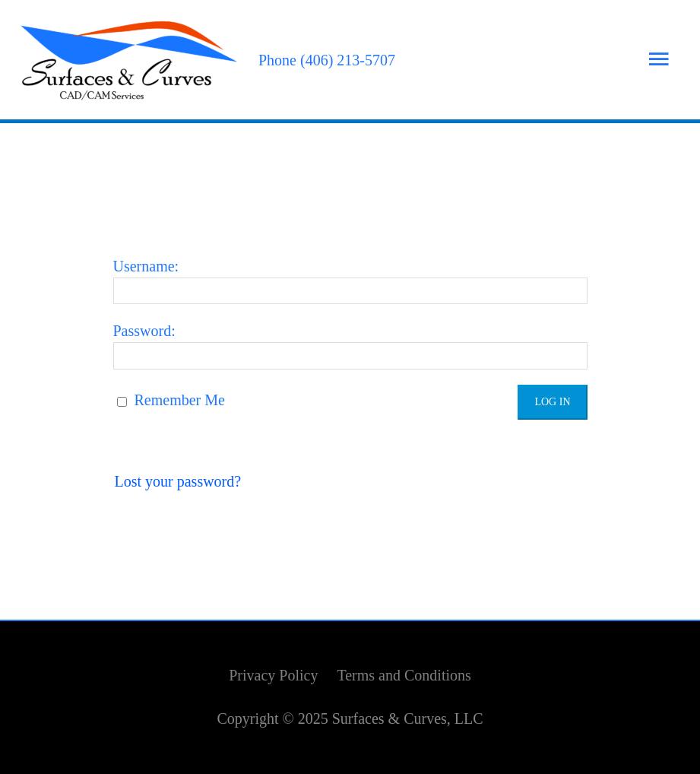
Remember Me (171, 400)
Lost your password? (178, 481)
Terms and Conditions (404, 675)
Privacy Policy (273, 675)
